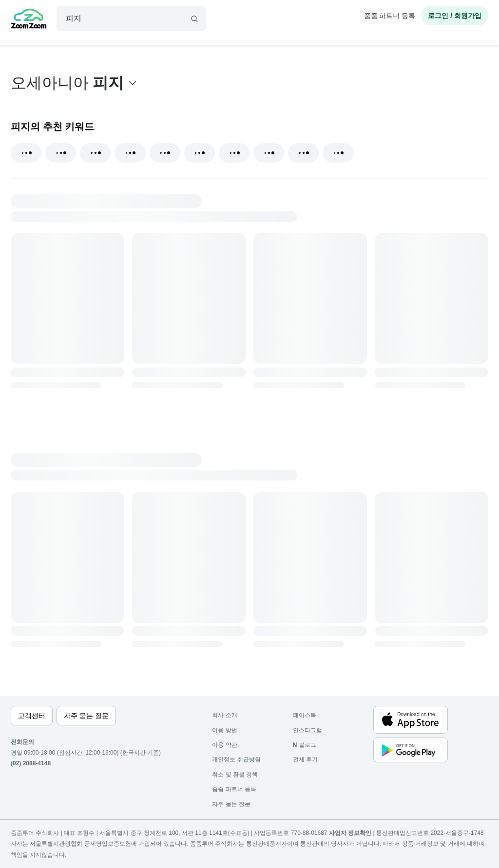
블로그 (305, 745)
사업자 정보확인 (350, 833)
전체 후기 (305, 759)
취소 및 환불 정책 (235, 775)
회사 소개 (224, 715)
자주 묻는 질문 (231, 804)
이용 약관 (224, 745)
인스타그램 (307, 730)
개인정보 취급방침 (236, 759)
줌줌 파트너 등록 (390, 16)
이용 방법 (224, 730)
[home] (29, 20)
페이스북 (305, 715)
